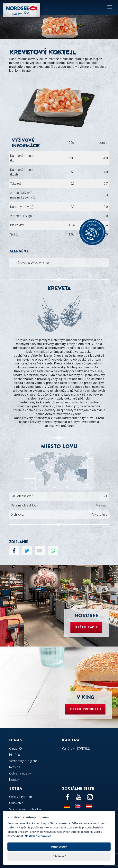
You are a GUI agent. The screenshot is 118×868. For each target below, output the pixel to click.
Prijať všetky (59, 847)
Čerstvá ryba (18, 797)
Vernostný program (23, 761)
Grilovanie (16, 803)
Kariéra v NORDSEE (76, 748)
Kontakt (15, 780)
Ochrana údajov (21, 773)
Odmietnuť (59, 856)
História (15, 755)
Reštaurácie (86, 627)
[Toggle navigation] (110, 7)
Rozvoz (15, 767)
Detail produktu (85, 709)
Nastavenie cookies (38, 836)
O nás (13, 748)
